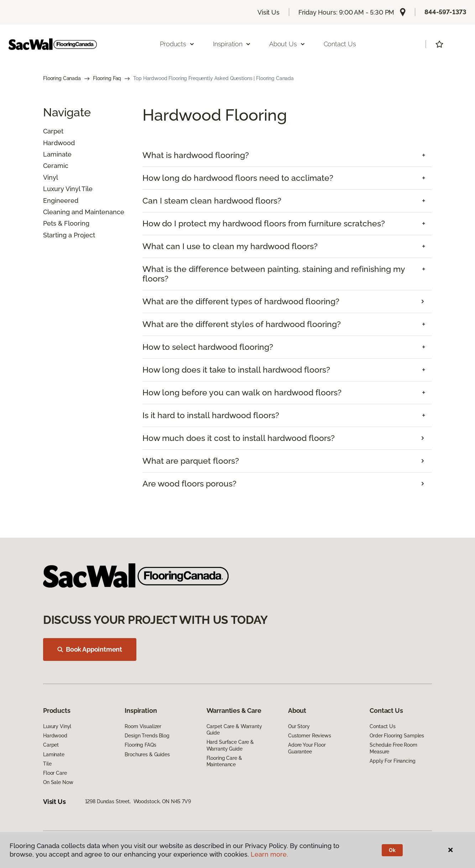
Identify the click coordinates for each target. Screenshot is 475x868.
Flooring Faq (107, 78)
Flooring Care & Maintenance (224, 761)
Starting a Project (69, 235)
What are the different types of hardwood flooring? (241, 301)
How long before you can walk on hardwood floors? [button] (242, 393)
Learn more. (269, 854)
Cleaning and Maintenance (84, 212)
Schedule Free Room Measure (393, 748)
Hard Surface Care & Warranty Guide (230, 745)
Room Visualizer (143, 726)
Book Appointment (90, 649)
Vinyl (51, 177)
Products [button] (177, 44)
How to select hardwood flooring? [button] (208, 347)
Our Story (299, 726)
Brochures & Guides (147, 754)
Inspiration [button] (232, 44)
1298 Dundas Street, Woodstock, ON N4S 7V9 (138, 801)
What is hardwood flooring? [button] (196, 155)
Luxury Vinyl (57, 726)
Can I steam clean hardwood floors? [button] (212, 201)
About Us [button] (287, 44)
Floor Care (55, 773)
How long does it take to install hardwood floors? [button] (236, 370)
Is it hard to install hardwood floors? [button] (211, 415)
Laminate (57, 154)
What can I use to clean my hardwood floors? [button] (230, 246)
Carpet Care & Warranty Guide (234, 730)
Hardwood (59, 143)
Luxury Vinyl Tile (68, 189)
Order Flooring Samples (397, 736)
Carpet (53, 131)
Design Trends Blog (147, 736)
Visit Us (268, 12)
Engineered (61, 201)
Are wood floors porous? (189, 484)
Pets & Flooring (66, 223)
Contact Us (340, 44)
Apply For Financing (392, 761)
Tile (47, 764)
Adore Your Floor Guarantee (307, 748)
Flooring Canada (62, 78)
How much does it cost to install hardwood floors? (239, 438)
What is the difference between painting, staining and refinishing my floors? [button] (274, 274)
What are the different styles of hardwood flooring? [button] (242, 324)
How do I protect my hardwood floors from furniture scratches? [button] (264, 223)
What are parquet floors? (191, 461)
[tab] (287, 155)
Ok (392, 850)
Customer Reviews (310, 736)
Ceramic (56, 166)
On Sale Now (58, 782)
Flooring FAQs (140, 745)
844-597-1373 (445, 12)
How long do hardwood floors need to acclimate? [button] (238, 178)
